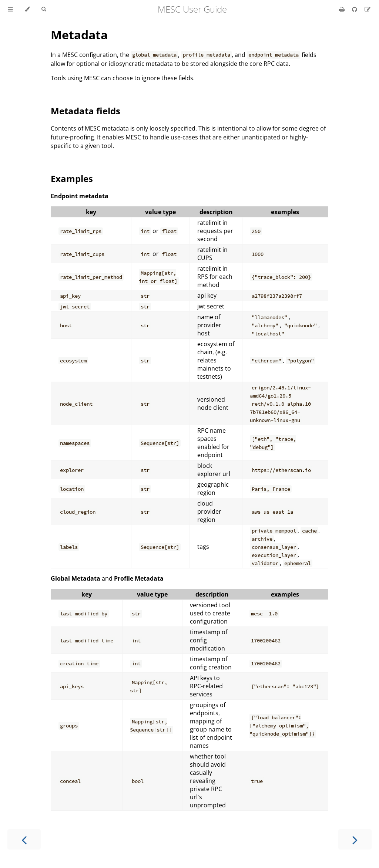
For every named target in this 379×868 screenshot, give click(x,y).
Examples (72, 178)
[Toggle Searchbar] (44, 9)
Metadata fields (85, 111)
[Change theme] (27, 9)
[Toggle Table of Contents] (10, 9)
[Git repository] (355, 9)
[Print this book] (343, 9)
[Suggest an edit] (368, 9)
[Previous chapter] (24, 839)
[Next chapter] (355, 839)
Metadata (79, 35)
